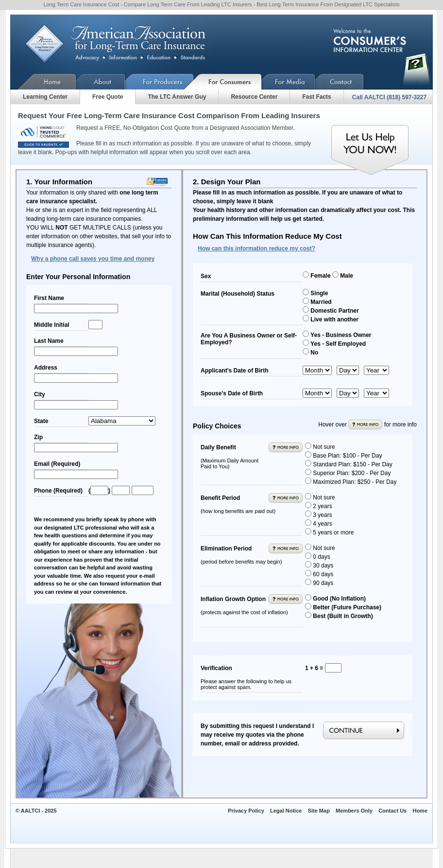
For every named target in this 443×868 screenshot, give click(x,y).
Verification (246, 677)
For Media (289, 81)
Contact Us (340, 81)
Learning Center (45, 97)
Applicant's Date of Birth (235, 371)
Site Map (319, 811)
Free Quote (108, 97)
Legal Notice (286, 811)
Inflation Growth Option (244, 605)
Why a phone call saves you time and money (93, 259)
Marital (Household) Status (238, 294)
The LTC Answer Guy (177, 97)
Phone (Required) (58, 491)
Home (43, 81)
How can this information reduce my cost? (256, 248)
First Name (49, 298)
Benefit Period (238, 504)
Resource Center (254, 97)
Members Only (354, 811)
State (41, 421)
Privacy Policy (246, 811)
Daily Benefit (230, 457)
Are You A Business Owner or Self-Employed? (249, 339)
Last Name (49, 341)
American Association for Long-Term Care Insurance (123, 44)
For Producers (160, 81)
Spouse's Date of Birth (232, 393)
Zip (38, 437)
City (40, 394)
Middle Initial (52, 325)
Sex (206, 276)
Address (46, 368)
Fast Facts (316, 97)
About (101, 81)
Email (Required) (57, 464)
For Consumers (228, 81)
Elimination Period (241, 555)
